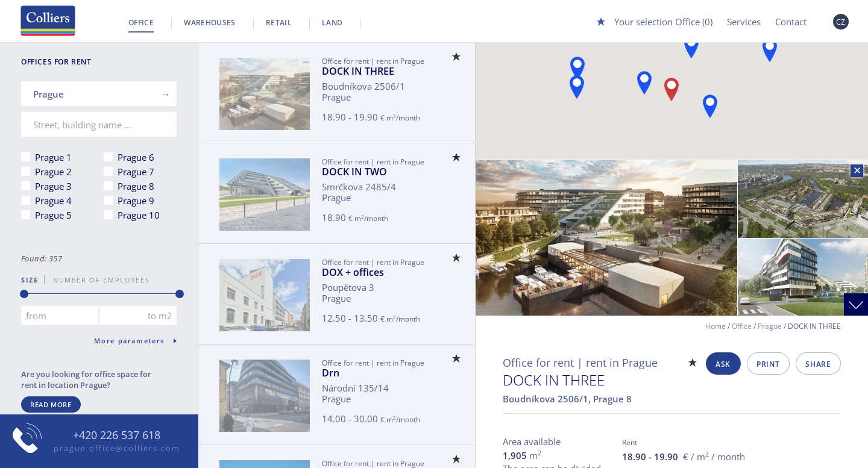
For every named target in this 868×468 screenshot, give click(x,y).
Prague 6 (136, 157)
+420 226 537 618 (117, 435)
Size (30, 280)
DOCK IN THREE (358, 71)
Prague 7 (136, 172)
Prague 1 (53, 157)
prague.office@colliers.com (117, 448)
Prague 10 (139, 215)
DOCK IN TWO (354, 172)
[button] (577, 68)
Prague (770, 326)
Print (768, 364)
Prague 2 (53, 172)
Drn (331, 373)
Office (141, 23)
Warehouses (210, 23)
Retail (279, 23)
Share (818, 364)
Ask (723, 364)
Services (744, 22)
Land (332, 23)
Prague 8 (136, 186)
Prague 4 (53, 201)
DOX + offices (353, 272)
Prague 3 (53, 186)
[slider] (24, 294)
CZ (841, 22)
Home (715, 326)
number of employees (97, 280)
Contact (791, 22)
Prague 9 (136, 201)
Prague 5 (53, 215)
